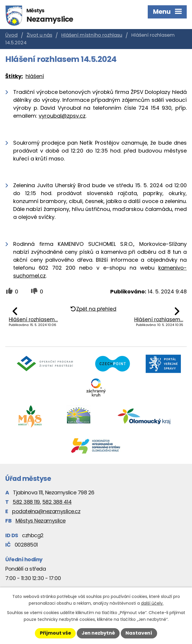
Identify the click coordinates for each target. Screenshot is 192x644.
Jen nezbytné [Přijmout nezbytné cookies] (98, 633)
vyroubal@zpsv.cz (62, 116)
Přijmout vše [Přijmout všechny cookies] (55, 633)
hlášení (35, 76)
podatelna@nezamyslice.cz (46, 511)
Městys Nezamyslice (41, 521)
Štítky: (14, 76)
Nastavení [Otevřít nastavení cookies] (139, 633)
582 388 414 (57, 502)
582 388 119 (26, 502)
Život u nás (39, 35)
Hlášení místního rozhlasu (92, 35)
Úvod (11, 35)
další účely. (152, 603)
